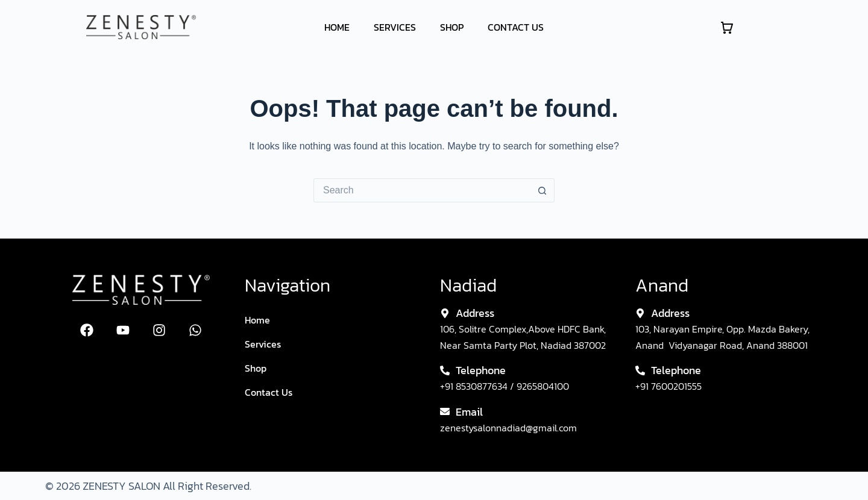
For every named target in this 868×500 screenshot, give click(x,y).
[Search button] (542, 190)
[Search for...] (422, 190)
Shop (452, 27)
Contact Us (516, 27)
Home (337, 27)
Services (395, 27)
